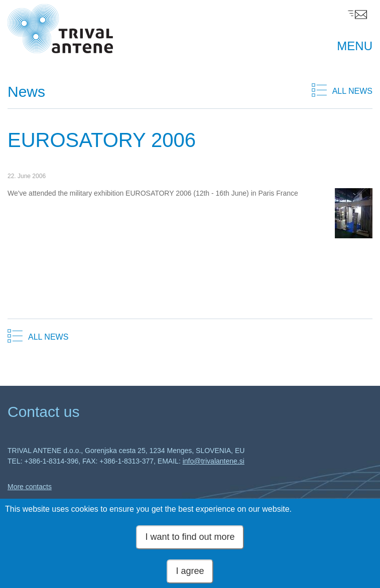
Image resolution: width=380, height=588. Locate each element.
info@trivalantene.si (214, 461)
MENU (355, 46)
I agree (190, 572)
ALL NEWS (352, 91)
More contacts (30, 487)
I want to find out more (190, 538)
